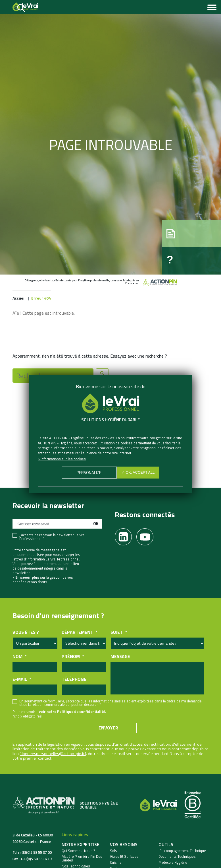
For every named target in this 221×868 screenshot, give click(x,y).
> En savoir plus (26, 577)
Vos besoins (124, 844)
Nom (19, 656)
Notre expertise (81, 844)
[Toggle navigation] (212, 8)
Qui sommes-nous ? (78, 851)
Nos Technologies (76, 866)
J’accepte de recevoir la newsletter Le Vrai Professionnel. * (52, 537)
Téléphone (74, 679)
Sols (113, 851)
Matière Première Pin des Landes (82, 858)
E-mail (22, 679)
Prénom (73, 656)
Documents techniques (177, 856)
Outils (166, 844)
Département (79, 632)
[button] (191, 234)
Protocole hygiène (173, 862)
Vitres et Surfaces (124, 856)
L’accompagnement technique (182, 851)
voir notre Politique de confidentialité (72, 712)
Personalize (89, 473)
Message (120, 656)
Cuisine (116, 862)
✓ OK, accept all (138, 472)
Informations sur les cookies (63, 459)
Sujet (119, 632)
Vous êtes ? (26, 632)
